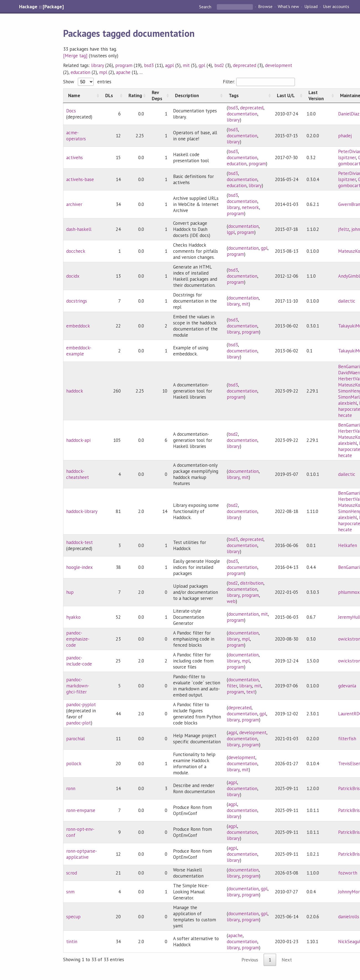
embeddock (78, 326)
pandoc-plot (79, 723)
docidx (73, 276)
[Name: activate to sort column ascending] (82, 96)
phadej (345, 136)
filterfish (347, 739)
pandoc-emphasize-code (78, 639)
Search (206, 7)
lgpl (231, 232)
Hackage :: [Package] (41, 7)
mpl (103, 72)
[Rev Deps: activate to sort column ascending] (159, 96)
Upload (311, 7)
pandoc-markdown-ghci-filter (78, 686)
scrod (72, 873)
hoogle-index (79, 567)
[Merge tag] (75, 56)
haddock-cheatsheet (78, 474)
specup (73, 917)
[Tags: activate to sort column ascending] (248, 96)
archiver (74, 204)
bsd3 (149, 65)
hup (70, 592)
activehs (74, 158)
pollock (74, 764)
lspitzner (347, 158)
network (250, 207)
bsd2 (219, 65)
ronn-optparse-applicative (82, 854)
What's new (288, 7)
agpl (169, 65)
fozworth (348, 873)
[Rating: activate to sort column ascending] (135, 96)
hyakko (73, 617)
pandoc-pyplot (81, 705)
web (231, 601)
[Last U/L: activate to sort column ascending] (288, 96)
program (124, 65)
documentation (242, 114)
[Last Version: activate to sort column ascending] (320, 96)
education (80, 72)
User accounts (336, 7)
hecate (345, 415)
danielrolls (349, 917)
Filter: (259, 82)
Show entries (87, 82)
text (251, 692)
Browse (265, 7)
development (279, 65)
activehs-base (80, 179)
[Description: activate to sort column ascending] (197, 96)
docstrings (77, 301)
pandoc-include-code (79, 661)
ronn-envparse (81, 810)
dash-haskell (79, 229)
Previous (250, 960)
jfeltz (344, 229)
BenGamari (349, 367)
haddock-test (79, 542)
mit (186, 65)
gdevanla (347, 686)
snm (70, 892)
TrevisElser (349, 764)
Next (287, 960)
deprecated (245, 65)
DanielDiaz (349, 114)
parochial (75, 739)
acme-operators (76, 136)
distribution (252, 583)
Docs (71, 111)
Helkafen (348, 545)
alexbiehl (348, 403)
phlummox (349, 592)
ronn (71, 788)
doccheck (76, 251)
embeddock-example (79, 351)
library (97, 65)
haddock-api (78, 440)
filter (232, 686)
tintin (72, 942)
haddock (75, 391)
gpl (202, 65)
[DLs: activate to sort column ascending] (112, 96)
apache (123, 72)
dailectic (347, 301)
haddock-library (82, 511)
